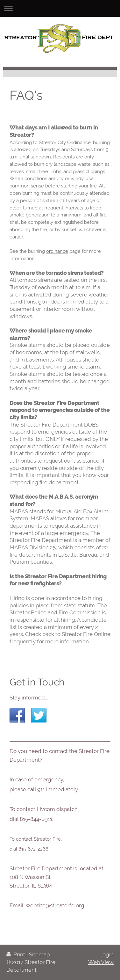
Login (106, 954)
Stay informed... (29, 698)
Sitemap (39, 954)
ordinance (57, 251)
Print (16, 954)
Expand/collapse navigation (60, 8)
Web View (101, 962)
